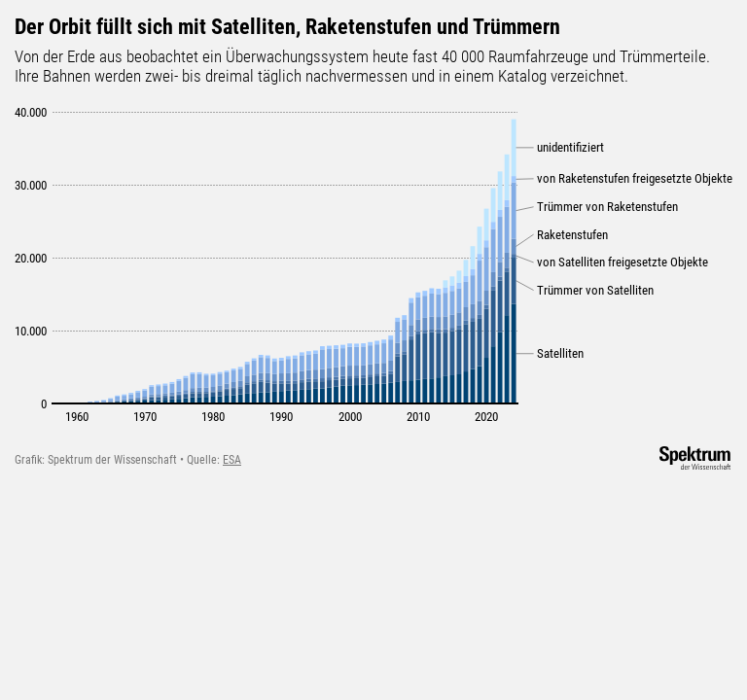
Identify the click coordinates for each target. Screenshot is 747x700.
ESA (232, 460)
